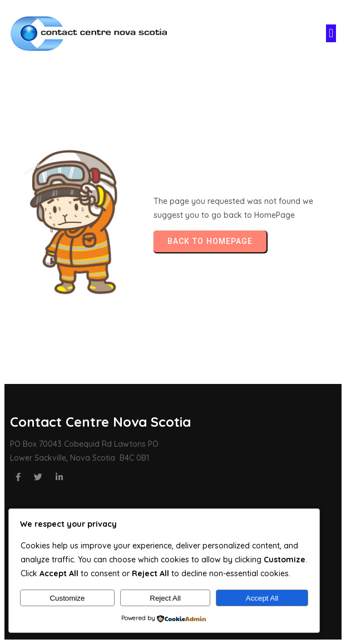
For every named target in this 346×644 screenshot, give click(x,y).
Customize (67, 598)
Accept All (262, 598)
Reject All (165, 598)
